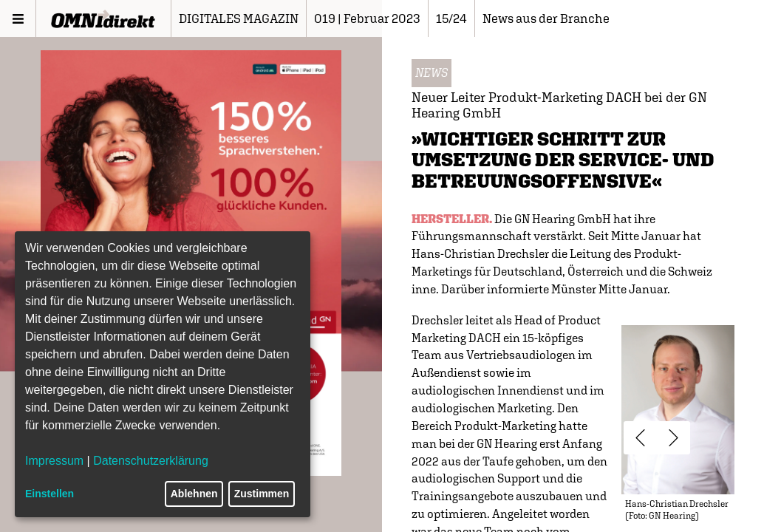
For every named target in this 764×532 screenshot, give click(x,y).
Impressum (54, 461)
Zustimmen (262, 494)
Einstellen (50, 494)
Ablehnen (194, 494)
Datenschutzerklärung (151, 461)
